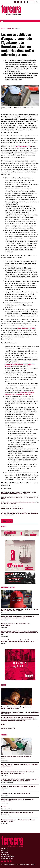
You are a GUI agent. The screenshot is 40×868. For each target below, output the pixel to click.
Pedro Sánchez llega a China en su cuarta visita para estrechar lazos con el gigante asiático (18, 617)
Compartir (7, 521)
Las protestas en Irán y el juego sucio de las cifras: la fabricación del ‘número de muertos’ (18, 772)
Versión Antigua (7, 858)
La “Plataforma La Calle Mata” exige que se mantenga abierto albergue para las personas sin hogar (19, 508)
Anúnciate (5, 853)
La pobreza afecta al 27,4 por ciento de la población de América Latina (20, 498)
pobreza (4, 526)
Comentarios (6, 854)
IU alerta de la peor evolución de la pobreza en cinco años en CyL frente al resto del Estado (20, 503)
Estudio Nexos (25, 865)
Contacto (5, 849)
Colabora (5, 851)
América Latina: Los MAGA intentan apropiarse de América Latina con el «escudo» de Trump (20, 610)
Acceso (33, 865)
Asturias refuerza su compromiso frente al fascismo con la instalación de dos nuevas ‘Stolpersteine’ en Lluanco (20, 641)
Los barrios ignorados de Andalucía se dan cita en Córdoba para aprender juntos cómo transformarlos (19, 493)
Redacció (4, 29)
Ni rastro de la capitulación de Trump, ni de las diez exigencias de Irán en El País (17, 708)
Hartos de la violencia (8, 728)
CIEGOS (4, 724)
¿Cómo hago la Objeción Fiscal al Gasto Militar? (16, 794)
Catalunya (11, 29)
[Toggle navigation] (2, 21)
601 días (4, 807)
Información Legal (8, 856)
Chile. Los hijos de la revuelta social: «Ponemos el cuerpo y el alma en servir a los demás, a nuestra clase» (19, 780)
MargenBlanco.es (10, 865)
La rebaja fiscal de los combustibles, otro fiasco (16, 757)
